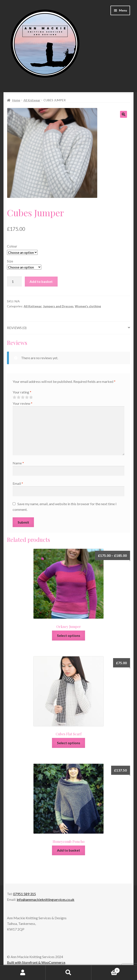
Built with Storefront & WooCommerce (36, 962)
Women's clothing (88, 306)
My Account (23, 973)
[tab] (68, 328)
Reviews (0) (17, 328)
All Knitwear (32, 100)
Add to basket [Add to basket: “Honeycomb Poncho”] (68, 850)
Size (10, 261)
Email (18, 483)
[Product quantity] (14, 282)
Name (18, 463)
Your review (23, 403)
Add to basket (41, 281)
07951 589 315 (24, 894)
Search (68, 973)
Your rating (22, 392)
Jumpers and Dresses (58, 306)
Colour (12, 246)
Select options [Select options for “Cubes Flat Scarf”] (69, 743)
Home (16, 100)
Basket (106, 970)
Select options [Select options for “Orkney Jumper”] (69, 635)
